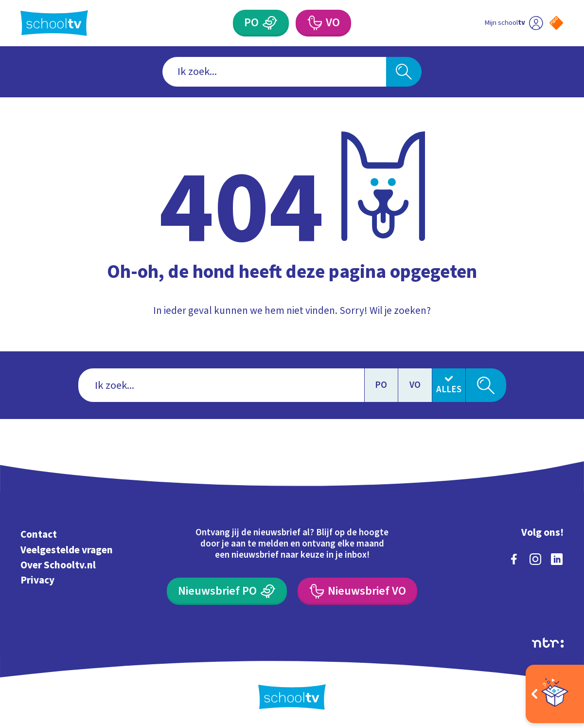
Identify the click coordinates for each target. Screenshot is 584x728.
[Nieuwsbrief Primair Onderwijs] (227, 591)
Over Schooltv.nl (58, 565)
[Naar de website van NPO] (556, 23)
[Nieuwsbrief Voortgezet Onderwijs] (357, 591)
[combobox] (274, 72)
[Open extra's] (555, 694)
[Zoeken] (404, 72)
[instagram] (535, 559)
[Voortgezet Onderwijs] (323, 23)
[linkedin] (557, 559)
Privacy (37, 580)
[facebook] (514, 559)
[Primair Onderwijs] (261, 23)
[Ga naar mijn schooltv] (514, 23)
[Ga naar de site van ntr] (548, 643)
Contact (39, 534)
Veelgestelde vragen (67, 550)
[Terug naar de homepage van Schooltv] (54, 23)
